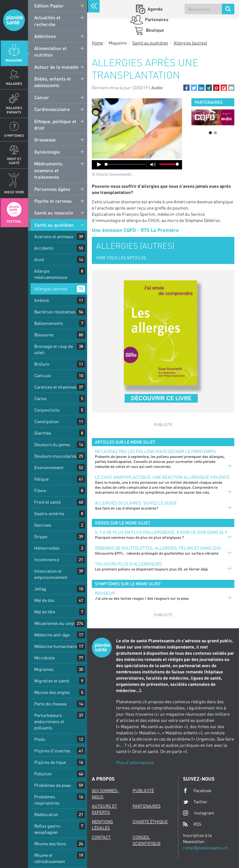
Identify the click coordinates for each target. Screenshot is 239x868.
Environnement (49, 467)
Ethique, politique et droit (55, 125)
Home (97, 43)
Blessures (44, 335)
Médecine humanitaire (56, 646)
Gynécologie (47, 152)
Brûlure (42, 364)
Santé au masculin (54, 213)
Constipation (47, 421)
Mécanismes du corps (55, 623)
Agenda (155, 9)
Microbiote (45, 658)
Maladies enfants (14, 110)
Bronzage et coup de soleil (54, 349)
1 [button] (210, 133)
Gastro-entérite (49, 513)
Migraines (44, 669)
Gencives (43, 525)
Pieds (40, 739)
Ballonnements (49, 323)
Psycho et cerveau (53, 201)
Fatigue (41, 479)
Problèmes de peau (53, 785)
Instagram (199, 813)
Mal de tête (45, 612)
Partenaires (156, 19)
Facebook (197, 791)
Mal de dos (44, 600)
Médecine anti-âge (52, 635)
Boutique (155, 30)
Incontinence (47, 559)
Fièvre (40, 490)
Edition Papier (49, 6)
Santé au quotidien (54, 225)
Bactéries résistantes (55, 312)
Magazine (14, 60)
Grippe (41, 536)
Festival (14, 221)
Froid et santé (47, 502)
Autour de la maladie (56, 67)
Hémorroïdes (47, 548)
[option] (213, 117)
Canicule (43, 375)
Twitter (195, 802)
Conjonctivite (47, 410)
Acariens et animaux (54, 236)
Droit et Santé (14, 161)
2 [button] (215, 133)
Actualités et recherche (47, 21)
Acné (39, 259)
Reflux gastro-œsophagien (48, 829)
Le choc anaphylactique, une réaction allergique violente (162, 477)
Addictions (45, 36)
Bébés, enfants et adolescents (52, 82)
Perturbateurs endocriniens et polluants (49, 721)
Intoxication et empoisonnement (51, 574)
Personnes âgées (52, 189)
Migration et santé (52, 681)
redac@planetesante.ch (205, 848)
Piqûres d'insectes (52, 751)
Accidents (44, 248)
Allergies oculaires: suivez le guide (136, 503)
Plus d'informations (135, 762)
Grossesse (45, 140)
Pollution (43, 774)
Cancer (42, 97)
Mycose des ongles (52, 692)
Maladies (14, 83)
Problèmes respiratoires (47, 800)
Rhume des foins (50, 844)
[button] (186, 88)
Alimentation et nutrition (50, 51)
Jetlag (40, 589)
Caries (40, 398)
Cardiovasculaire (52, 109)
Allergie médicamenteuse (51, 274)
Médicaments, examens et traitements (49, 170)
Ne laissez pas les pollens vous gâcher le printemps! (155, 451)
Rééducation (46, 814)
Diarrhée (43, 433)
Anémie (42, 300)
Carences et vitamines (55, 387)
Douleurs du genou (52, 444)
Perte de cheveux (51, 704)
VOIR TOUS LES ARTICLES (121, 258)
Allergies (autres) (51, 289)
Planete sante (14, 20)
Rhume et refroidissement (50, 858)
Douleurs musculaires (55, 456)
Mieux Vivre (14, 192)
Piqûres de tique (50, 762)
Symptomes (14, 135)
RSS (192, 824)
